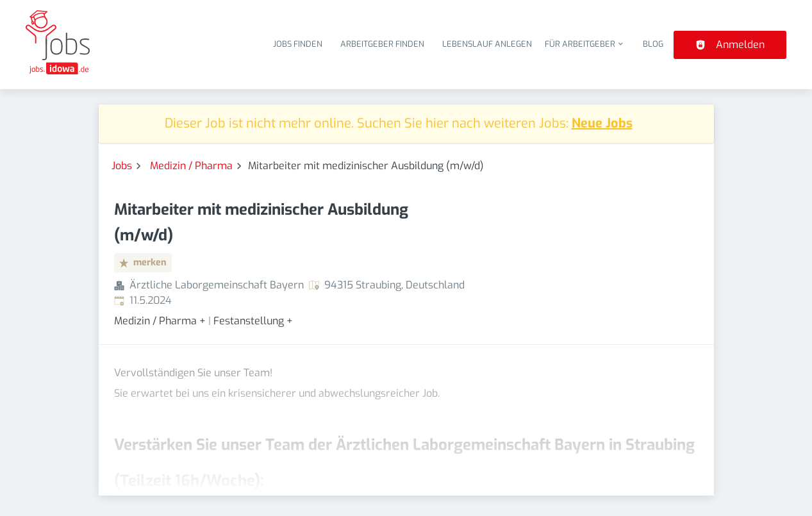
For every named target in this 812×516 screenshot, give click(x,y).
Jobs (122, 166)
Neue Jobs (602, 123)
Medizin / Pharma (191, 166)
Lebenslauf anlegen (487, 44)
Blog (653, 44)
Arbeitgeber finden (382, 44)
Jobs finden (298, 44)
